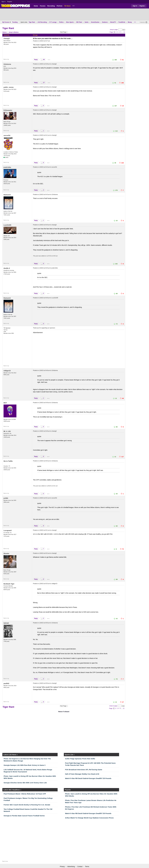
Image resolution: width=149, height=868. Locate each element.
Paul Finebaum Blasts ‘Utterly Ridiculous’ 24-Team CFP (25, 794)
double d (7, 268)
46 (43, 60)
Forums (43, 6)
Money (130, 22)
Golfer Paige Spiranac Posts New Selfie (80, 759)
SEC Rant (79, 22)
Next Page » (64, 32)
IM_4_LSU (7, 431)
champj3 (7, 38)
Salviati (6, 623)
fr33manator (8, 110)
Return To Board (64, 712)
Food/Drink (122, 22)
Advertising (71, 866)
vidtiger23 (7, 371)
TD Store (67, 6)
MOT (5, 403)
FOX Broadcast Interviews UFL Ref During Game (84, 770)
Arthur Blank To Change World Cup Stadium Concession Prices (89, 818)
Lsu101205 (7, 225)
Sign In (3, 2)
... (73, 5)
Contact (80, 866)
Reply (36, 60)
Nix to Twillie (8, 461)
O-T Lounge (53, 22)
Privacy (62, 866)
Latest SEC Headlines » (12, 790)
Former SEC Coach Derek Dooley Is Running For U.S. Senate (27, 805)
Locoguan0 (8, 530)
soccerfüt (7, 135)
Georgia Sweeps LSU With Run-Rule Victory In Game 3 (25, 765)
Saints (87, 22)
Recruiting (51, 6)
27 (43, 83)
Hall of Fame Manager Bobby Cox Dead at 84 (82, 774)
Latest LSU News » (11, 755)
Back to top (6, 59)
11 (124, 32)
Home (36, 6)
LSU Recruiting (42, 22)
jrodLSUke (7, 167)
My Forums (6, 22)
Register (10, 2)
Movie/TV (113, 22)
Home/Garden (95, 22)
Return (5, 32)
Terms (87, 866)
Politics (61, 22)
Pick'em (59, 6)
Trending (15, 22)
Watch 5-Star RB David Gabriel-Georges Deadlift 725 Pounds (88, 778)
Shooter (6, 553)
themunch (7, 195)
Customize (142, 22)
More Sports (70, 22)
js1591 (6, 498)
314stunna (7, 64)
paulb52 (6, 683)
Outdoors (105, 22)
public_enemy (9, 87)
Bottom (16, 32)
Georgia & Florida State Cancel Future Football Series (24, 816)
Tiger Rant (32, 22)
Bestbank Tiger (9, 584)
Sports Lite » (70, 755)
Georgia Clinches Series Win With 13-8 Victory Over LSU (25, 783)
